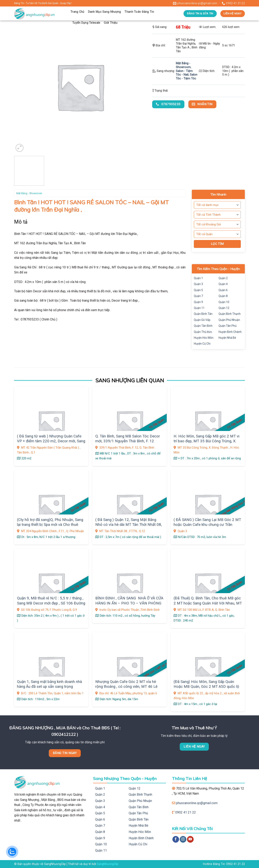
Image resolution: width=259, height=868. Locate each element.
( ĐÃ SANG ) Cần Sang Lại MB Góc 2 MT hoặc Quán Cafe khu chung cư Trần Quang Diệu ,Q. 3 (207, 525)
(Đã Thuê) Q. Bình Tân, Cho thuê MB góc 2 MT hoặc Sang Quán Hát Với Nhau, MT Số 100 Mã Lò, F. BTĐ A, (208, 603)
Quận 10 (224, 302)
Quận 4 (223, 284)
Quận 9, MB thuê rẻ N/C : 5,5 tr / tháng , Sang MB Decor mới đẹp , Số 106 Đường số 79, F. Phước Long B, (51, 603)
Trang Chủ (77, 12)
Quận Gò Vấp (202, 320)
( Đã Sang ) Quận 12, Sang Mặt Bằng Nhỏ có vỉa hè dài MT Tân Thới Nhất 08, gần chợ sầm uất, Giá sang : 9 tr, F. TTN (129, 525)
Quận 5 (198, 290)
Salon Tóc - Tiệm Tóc (187, 77)
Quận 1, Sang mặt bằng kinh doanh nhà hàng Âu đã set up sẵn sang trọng (49, 684)
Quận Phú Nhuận (229, 320)
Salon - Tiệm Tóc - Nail (184, 73)
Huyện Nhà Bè (227, 338)
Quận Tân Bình (203, 326)
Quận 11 (199, 308)
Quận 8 (223, 296)
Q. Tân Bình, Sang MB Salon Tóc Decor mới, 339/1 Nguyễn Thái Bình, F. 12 (128, 439)
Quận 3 (198, 284)
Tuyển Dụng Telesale (86, 23)
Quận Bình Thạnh (230, 314)
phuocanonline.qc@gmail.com (197, 803)
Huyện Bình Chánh (230, 332)
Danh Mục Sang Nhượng (105, 12)
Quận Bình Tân (203, 314)
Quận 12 (224, 308)
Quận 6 (223, 290)
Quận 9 (198, 302)
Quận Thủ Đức (203, 332)
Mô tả (21, 222)
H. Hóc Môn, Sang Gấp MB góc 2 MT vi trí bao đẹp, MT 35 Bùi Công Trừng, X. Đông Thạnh (206, 441)
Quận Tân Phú (228, 326)
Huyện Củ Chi (202, 344)
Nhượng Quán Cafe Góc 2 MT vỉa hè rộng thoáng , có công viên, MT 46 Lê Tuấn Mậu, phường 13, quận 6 (126, 687)
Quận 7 (198, 296)
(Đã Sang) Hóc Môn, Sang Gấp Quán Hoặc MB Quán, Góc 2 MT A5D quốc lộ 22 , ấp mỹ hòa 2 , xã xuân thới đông (206, 687)
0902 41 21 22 (186, 812)
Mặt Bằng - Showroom (183, 65)
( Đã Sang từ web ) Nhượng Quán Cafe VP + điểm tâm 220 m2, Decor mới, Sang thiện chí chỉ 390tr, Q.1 (51, 441)
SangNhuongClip (108, 864)
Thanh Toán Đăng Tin (139, 12)
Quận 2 (223, 278)
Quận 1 (198, 278)
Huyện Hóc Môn (204, 338)
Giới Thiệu (111, 23)
